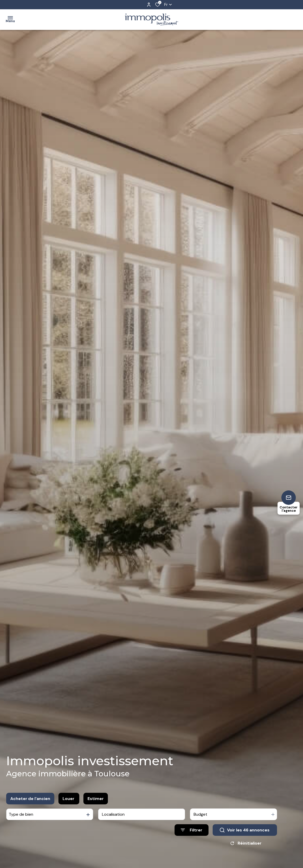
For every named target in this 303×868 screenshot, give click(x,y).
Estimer (96, 799)
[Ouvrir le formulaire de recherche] (192, 830)
